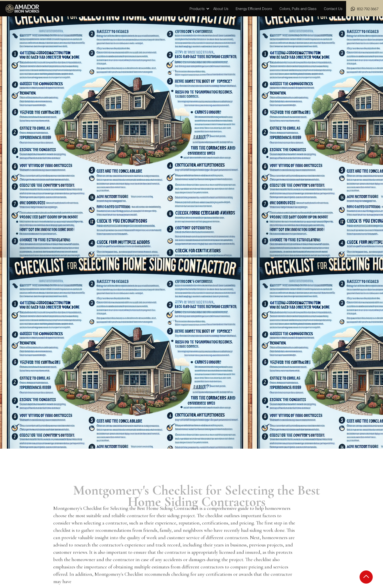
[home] (22, 9)
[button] (200, 9)
